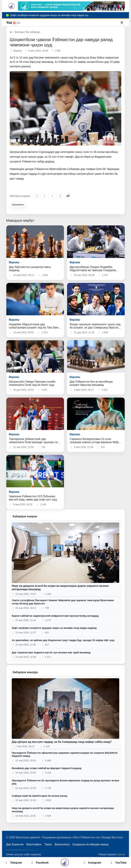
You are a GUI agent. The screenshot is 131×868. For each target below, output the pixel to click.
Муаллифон (34, 844)
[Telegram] (36, 196)
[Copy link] (67, 196)
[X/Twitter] (52, 196)
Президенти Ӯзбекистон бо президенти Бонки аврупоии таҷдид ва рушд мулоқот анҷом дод (65, 782)
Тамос (48, 844)
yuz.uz (121, 854)
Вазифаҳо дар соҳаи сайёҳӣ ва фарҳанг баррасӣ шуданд (47, 768)
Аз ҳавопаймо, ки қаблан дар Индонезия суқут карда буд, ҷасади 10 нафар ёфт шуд (63, 640)
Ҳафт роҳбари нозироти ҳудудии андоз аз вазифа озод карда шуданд (54, 628)
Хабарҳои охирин (25, 516)
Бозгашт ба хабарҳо (25, 32)
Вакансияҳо (62, 844)
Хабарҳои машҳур (25, 672)
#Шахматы (18, 205)
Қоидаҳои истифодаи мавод (90, 844)
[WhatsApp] (60, 196)
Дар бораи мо (15, 844)
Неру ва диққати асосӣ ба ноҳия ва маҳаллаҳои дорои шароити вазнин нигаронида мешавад (63, 810)
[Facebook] (44, 196)
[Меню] (122, 23)
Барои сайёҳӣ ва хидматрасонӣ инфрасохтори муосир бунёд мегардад (55, 616)
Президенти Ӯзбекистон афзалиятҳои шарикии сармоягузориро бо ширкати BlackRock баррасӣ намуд (65, 754)
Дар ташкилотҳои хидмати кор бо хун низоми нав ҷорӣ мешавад (51, 652)
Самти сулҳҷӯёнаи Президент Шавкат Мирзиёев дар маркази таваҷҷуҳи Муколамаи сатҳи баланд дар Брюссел (63, 602)
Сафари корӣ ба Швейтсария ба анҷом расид (39, 796)
